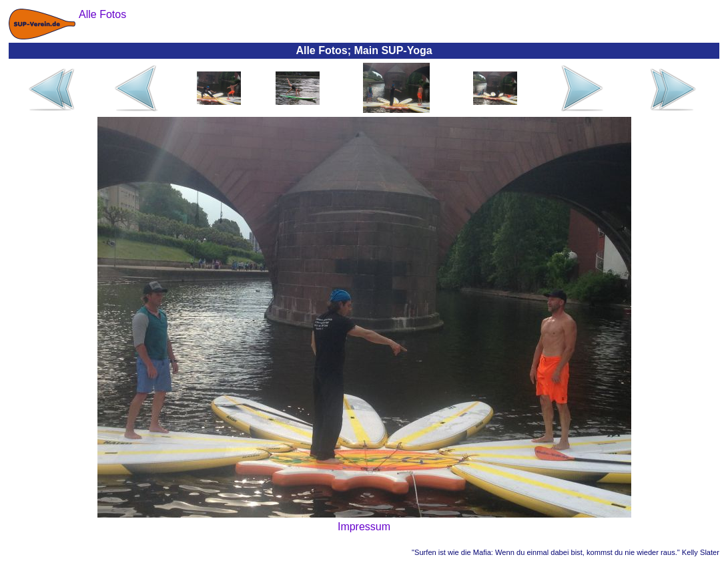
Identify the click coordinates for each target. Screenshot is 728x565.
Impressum (364, 527)
